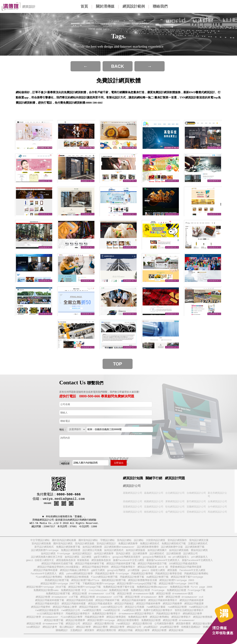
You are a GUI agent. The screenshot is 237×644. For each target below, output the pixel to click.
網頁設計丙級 (126, 636)
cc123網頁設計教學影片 (50, 619)
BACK (117, 66)
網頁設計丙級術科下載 (107, 605)
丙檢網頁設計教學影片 (78, 619)
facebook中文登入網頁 (192, 573)
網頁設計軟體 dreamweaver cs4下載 (94, 598)
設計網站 (139, 541)
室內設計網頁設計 (106, 545)
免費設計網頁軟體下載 (68, 548)
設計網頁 (86, 559)
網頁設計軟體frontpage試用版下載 (137, 587)
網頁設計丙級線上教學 (65, 612)
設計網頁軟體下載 (195, 548)
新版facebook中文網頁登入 (197, 563)
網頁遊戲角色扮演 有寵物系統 (73, 563)
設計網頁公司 (191, 556)
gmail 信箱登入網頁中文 (40, 563)
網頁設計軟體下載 (54, 626)
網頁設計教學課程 (116, 622)
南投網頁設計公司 (154, 513)
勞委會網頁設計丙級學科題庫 (186, 570)
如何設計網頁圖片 (157, 552)
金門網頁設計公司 (175, 513)
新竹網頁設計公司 (196, 502)
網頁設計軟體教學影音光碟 (143, 584)
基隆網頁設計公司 (133, 493)
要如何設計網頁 (199, 552)
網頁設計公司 (132, 486)
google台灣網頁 (116, 573)
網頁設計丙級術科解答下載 (90, 566)
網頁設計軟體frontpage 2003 (177, 584)
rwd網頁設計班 (112, 615)
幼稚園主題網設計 (191, 633)
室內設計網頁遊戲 (85, 545)
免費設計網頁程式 (150, 545)
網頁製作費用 (183, 629)
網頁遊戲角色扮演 (101, 563)
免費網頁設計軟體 (151, 626)
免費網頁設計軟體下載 (58, 598)
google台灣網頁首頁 (154, 559)
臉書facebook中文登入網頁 (128, 563)
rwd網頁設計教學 (132, 615)
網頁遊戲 (172, 573)
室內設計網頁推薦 (41, 545)
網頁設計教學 (142, 636)
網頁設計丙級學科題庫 (46, 573)
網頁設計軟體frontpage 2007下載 (60, 587)
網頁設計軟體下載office (85, 584)
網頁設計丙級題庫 (194, 608)
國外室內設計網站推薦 (64, 541)
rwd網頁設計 (123, 629)
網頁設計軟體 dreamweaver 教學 (144, 601)
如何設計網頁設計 (82, 556)
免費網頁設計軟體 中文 (74, 594)
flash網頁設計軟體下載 (104, 580)
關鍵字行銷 (154, 478)
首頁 (84, 6)
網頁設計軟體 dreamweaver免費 (136, 598)
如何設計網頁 (72, 559)
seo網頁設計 (33, 633)
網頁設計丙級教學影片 (123, 570)
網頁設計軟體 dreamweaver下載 (45, 629)
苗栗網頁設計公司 (133, 507)
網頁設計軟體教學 (75, 626)
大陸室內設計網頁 (156, 541)
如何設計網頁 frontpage (56, 556)
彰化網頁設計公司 (175, 507)
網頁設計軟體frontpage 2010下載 (46, 591)
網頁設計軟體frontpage (101, 626)
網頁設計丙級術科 (89, 612)
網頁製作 (89, 636)
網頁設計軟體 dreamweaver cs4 (185, 601)
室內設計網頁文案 (199, 541)
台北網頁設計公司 (175, 493)
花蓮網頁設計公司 (154, 507)
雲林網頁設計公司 (196, 513)
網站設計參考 (50, 633)
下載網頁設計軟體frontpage (99, 587)
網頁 (61, 577)
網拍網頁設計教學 (192, 619)
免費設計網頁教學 (128, 545)
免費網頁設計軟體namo (46, 594)
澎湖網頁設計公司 (133, 513)
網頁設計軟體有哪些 (128, 626)
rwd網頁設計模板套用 (47, 615)
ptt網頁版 (134, 573)
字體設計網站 (107, 541)
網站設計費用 (100, 633)
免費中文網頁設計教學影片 (158, 615)
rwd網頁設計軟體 (177, 612)
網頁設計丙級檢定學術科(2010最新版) (59, 570)
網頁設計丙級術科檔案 (74, 608)
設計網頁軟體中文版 (172, 548)
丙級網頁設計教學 (94, 622)
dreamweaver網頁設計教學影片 (136, 619)
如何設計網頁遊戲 (179, 552)
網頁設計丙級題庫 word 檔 (153, 570)
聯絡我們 (160, 6)
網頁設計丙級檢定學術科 (95, 570)
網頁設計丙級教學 (172, 608)
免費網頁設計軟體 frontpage (148, 594)
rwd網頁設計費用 (92, 615)
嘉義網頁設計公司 (154, 493)
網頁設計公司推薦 (135, 612)
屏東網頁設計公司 (175, 502)
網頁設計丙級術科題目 (47, 608)
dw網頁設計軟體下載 (158, 580)
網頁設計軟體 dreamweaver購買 (175, 598)
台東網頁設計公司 (217, 502)
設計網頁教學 (140, 556)
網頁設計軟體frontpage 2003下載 (179, 587)
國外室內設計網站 (88, 541)
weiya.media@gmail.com (64, 499)
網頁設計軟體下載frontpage (187, 580)
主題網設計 (76, 636)
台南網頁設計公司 (196, 493)
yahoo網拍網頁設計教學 (80, 577)
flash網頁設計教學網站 (49, 580)
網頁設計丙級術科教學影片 (163, 605)
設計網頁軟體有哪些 (148, 548)
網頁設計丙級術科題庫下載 (121, 566)
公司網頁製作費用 (164, 629)
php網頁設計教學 (170, 633)
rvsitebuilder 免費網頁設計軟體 (109, 594)
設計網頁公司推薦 (92, 552)
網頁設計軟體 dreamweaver (179, 626)
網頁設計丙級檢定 (124, 608)
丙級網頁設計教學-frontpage (112, 577)
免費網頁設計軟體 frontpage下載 (186, 594)
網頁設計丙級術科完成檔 (80, 605)
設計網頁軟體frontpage (45, 552)
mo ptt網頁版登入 (179, 559)
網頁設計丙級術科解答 (134, 605)
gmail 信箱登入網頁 (153, 573)
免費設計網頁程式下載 (174, 545)
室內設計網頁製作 (177, 541)
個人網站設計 (67, 633)
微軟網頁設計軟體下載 (114, 584)
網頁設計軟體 (159, 636)
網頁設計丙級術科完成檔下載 (57, 566)
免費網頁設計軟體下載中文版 (119, 591)
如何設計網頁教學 (104, 556)
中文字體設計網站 (40, 541)
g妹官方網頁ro (102, 559)
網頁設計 (87, 629)
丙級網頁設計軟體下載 (132, 580)
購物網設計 (62, 636)
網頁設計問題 (175, 478)
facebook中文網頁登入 (44, 577)
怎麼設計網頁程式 (198, 545)
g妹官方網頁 (98, 573)
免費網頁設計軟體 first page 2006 (191, 591)
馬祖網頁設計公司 (217, 513)
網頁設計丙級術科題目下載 (152, 566)
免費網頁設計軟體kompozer (152, 591)
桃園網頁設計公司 (154, 502)
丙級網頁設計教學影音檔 (169, 577)
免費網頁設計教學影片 (104, 619)
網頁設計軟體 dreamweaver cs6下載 (57, 601)
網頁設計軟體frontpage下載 (84, 591)
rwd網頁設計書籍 (156, 612)
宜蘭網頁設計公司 (196, 507)
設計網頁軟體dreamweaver (119, 548)
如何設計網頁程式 (114, 552)
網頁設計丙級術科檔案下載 (50, 605)
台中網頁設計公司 (217, 507)
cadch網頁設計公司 (112, 612)
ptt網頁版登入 (200, 559)
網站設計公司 (134, 633)
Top (118, 364)
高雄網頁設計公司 (133, 502)
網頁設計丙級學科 (41, 612)
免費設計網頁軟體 (71, 552)
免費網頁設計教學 (138, 622)
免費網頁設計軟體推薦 (77, 580)
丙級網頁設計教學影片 (168, 619)
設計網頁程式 (157, 556)
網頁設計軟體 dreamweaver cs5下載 (102, 601)
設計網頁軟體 (174, 556)
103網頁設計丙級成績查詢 (183, 566)
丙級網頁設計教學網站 (196, 577)
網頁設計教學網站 (159, 622)
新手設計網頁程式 (44, 548)
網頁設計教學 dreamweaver (42, 622)
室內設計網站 (124, 541)
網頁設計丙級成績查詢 (100, 608)
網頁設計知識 (133, 478)
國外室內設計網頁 (63, 545)
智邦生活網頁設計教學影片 (189, 615)
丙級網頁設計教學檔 (142, 577)
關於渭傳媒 (105, 6)
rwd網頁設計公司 (70, 615)
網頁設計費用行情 (104, 629)
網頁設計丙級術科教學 (148, 608)
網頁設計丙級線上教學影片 (74, 573)
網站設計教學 (84, 633)
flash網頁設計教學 (72, 622)
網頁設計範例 (134, 6)
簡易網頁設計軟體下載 (57, 584)
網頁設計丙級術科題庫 (192, 605)
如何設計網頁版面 (136, 552)
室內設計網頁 (123, 556)
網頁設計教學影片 (181, 622)
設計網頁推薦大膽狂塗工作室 (47, 559)
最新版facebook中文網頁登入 (163, 563)
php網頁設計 (151, 633)
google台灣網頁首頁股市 (126, 559)
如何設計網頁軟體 (92, 548)
